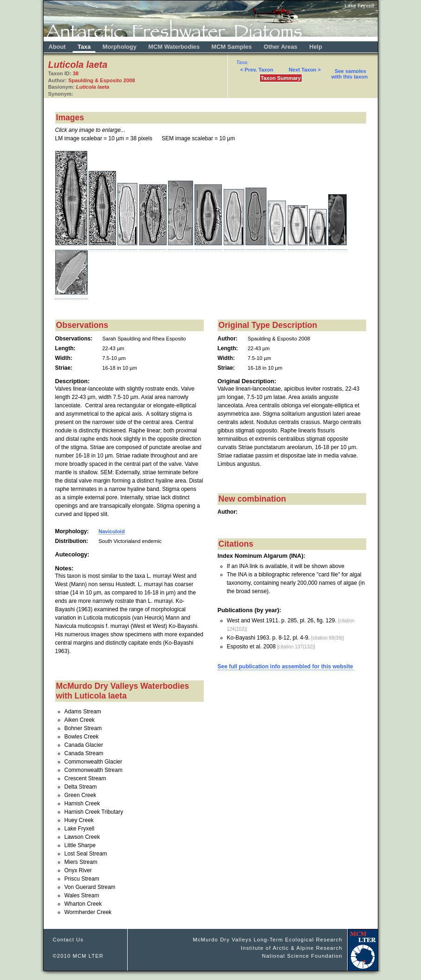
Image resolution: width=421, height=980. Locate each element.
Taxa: (243, 62)
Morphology (120, 47)
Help (316, 47)
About (57, 47)
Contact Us (68, 940)
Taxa (84, 47)
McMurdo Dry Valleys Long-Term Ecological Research (267, 940)
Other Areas (281, 47)
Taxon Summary (281, 78)
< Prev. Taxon (256, 70)
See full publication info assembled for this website (285, 666)
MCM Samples (232, 47)
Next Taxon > (305, 70)
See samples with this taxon (350, 74)
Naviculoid (112, 531)
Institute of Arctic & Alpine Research (292, 948)
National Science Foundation (302, 956)
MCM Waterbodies (175, 47)
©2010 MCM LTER (78, 956)
